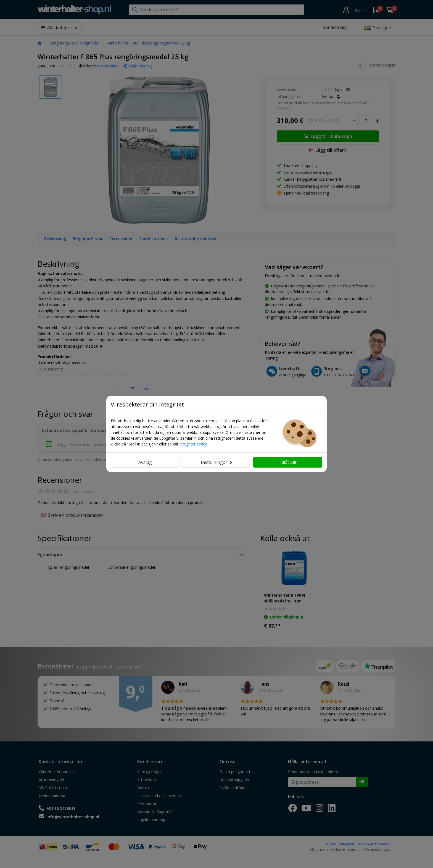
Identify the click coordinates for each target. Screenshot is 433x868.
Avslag (145, 462)
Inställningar (216, 462)
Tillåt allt (288, 462)
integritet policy (193, 444)
